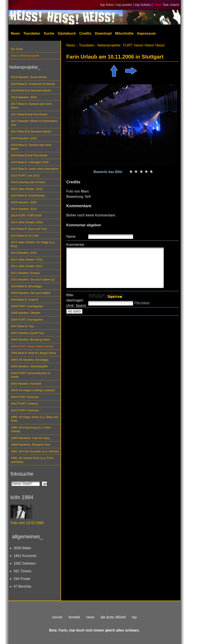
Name (71, 236)
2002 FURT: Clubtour (24, 404)
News (15, 33)
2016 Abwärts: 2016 (24, 138)
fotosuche (22, 474)
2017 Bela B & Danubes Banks (31, 131)
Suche (49, 33)
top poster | (126, 5)
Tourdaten (32, 33)
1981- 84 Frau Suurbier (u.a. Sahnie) (35, 451)
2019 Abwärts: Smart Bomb (29, 77)
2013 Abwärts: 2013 (24, 253)
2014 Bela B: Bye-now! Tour (29, 229)
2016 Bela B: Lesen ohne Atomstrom (35, 169)
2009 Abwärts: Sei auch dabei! (31, 293)
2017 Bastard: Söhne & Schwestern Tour (34, 123)
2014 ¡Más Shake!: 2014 (27, 222)
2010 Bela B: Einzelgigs (26, 286)
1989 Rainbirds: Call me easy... (31, 438)
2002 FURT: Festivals (25, 410)
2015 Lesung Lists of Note (28, 182)
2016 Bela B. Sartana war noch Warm (31, 147)
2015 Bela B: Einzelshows (28, 195)
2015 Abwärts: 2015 (24, 202)
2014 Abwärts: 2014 (24, 209)
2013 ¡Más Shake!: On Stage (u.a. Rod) (33, 244)
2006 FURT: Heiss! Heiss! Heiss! (32, 346)
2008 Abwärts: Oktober (26, 313)
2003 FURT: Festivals (25, 397)
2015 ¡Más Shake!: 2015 (27, 189)
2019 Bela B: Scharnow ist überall (33, 84)
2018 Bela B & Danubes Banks (31, 90)
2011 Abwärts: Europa (25, 273)
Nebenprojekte (109, 45)
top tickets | (144, 5)
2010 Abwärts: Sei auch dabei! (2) (33, 279)
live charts (171, 5)
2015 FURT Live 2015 (25, 176)
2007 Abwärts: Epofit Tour (27, 333)
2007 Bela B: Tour (22, 326)
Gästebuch (67, 33)
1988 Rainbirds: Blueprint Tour (31, 445)
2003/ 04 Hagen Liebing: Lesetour (33, 390)
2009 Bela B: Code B (24, 300)
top (134, 617)
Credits (85, 33)
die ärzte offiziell (113, 617)
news (90, 617)
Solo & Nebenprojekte (25, 56)
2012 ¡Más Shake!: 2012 (27, 260)
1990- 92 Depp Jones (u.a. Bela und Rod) (34, 419)
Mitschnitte (124, 33)
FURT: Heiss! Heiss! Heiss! (144, 45)
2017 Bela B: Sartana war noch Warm (31, 106)
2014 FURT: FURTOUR (26, 215)
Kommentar (75, 245)
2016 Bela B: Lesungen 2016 (30, 162)
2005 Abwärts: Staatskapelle (29, 366)
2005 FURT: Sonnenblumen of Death (31, 375)
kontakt (74, 617)
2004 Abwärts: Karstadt (26, 384)
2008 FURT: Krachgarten (27, 320)
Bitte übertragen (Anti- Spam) (76, 300)
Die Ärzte (17, 49)
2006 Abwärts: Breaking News (30, 340)
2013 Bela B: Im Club (25, 236)
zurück (57, 617)
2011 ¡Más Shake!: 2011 (27, 266)
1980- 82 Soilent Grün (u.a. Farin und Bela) (32, 460)
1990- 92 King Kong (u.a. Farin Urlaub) (31, 429)
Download (103, 33)
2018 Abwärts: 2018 (24, 97)
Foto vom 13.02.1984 (27, 523)
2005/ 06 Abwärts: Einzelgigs (30, 360)
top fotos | (108, 5)
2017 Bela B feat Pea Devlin (29, 114)
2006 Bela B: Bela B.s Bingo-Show (33, 353)
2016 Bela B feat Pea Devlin (29, 155)
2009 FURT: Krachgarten (27, 306)
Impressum (146, 33)
